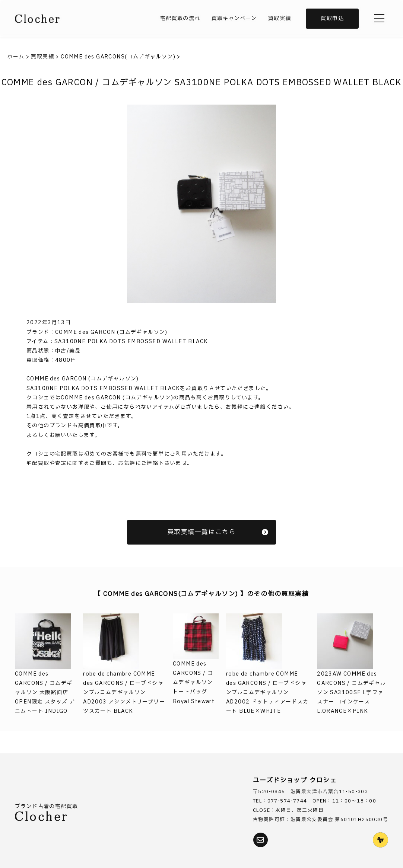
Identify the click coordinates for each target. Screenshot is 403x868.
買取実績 (280, 18)
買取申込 (332, 18)
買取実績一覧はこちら (218, 532)
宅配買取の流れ (180, 18)
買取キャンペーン (234, 18)
